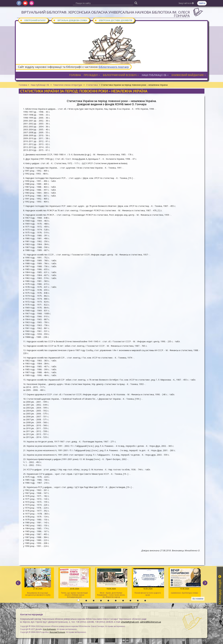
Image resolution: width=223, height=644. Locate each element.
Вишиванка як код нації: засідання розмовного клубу (38, 582)
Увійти (202, 3)
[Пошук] (136, 3)
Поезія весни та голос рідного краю (148, 582)
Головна (23, 85)
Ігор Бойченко (49, 629)
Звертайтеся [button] (186, 3)
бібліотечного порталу (114, 67)
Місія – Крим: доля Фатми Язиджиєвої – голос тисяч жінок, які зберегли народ (111, 583)
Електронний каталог (33, 20)
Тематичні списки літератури (68, 85)
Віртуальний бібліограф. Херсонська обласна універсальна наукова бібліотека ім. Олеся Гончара (106, 14)
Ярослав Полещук (57, 632)
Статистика (92, 85)
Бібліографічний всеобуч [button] (121, 75)
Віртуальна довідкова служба (70, 20)
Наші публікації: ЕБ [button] (155, 75)
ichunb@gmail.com (130, 622)
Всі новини (198, 599)
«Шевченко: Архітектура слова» (184, 581)
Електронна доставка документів (113, 20)
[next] (205, 583)
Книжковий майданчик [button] (189, 75)
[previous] (18, 583)
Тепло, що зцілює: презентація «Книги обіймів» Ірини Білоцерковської (74, 583)
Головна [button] (75, 75)
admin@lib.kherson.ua (151, 622)
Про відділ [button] (92, 75)
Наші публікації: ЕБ (40, 85)
